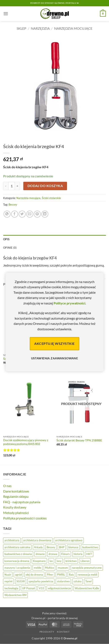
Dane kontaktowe (16, 491)
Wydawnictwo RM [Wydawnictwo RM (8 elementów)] (15, 595)
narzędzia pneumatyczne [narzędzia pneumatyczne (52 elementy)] (87, 568)
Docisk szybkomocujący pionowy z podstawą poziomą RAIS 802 (26, 442)
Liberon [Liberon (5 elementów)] (85, 561)
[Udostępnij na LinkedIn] (45, 214)
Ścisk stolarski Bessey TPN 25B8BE (79, 440)
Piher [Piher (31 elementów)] (50, 575)
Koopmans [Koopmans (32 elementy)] (39, 561)
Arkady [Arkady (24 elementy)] (38, 547)
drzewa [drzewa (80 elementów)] (53, 554)
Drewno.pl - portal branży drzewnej (55, 618)
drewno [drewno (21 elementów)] (40, 554)
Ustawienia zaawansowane (55, 358)
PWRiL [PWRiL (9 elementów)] (61, 575)
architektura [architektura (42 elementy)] (12, 540)
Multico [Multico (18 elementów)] (49, 568)
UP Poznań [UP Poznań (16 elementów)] (29, 588)
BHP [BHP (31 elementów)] (62, 547)
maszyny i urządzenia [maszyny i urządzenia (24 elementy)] (17, 568)
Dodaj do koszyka (45, 186)
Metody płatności (16, 513)
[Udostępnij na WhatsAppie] (7, 214)
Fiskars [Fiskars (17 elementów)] (65, 554)
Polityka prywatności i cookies (25, 518)
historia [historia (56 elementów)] (78, 554)
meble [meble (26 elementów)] (37, 568)
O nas (7, 486)
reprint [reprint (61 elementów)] (9, 581)
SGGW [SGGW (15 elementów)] (21, 581)
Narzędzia (40, 28)
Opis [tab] (6, 239)
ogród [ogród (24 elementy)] (18, 575)
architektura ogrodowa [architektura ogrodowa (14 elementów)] (69, 540)
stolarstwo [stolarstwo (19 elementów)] (63, 581)
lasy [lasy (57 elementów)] (59, 561)
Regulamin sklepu (16, 496)
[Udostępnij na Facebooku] (15, 214)
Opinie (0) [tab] (10, 248)
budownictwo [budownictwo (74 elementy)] (90, 547)
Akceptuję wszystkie (54, 343)
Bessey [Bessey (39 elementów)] (51, 547)
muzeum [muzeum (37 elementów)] (63, 568)
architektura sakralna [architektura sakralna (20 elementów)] (17, 547)
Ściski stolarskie (51, 198)
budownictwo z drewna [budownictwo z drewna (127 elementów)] (18, 554)
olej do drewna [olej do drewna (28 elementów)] (34, 575)
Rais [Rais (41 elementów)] (71, 575)
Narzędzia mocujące (73, 28)
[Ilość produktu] (12, 186)
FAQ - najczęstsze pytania (22, 502)
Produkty (47, 632)
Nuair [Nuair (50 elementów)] (8, 575)
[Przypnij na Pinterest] (37, 214)
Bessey (13, 204)
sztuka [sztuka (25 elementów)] (77, 581)
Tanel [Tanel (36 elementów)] (88, 581)
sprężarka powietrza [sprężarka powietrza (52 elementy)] (41, 581)
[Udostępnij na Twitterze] (22, 214)
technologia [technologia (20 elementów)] (11, 588)
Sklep (21, 28)
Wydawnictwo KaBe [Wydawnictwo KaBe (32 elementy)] (87, 588)
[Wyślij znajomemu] (30, 214)
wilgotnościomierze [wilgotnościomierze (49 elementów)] (59, 588)
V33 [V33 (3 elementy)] (41, 588)
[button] (6, 14)
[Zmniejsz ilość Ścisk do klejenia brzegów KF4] (6, 186)
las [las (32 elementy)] (51, 561)
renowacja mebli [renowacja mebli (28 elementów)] (87, 575)
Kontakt (63, 632)
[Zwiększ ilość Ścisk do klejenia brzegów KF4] (17, 186)
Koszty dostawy (15, 507)
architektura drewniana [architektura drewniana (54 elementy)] (37, 540)
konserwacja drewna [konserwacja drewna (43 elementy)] (17, 561)
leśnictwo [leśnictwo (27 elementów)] (71, 561)
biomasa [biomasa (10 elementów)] (73, 547)
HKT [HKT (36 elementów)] (89, 554)
